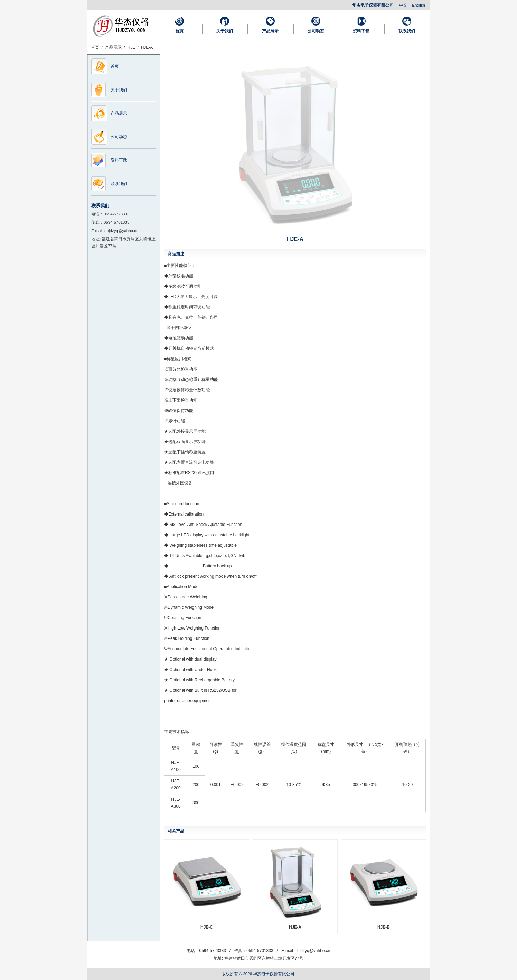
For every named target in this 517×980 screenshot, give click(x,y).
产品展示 (270, 31)
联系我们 (407, 31)
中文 (403, 5)
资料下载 (361, 31)
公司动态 (316, 31)
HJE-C (207, 927)
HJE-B (384, 927)
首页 (179, 31)
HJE (131, 47)
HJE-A (295, 927)
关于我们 (225, 31)
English (419, 5)
